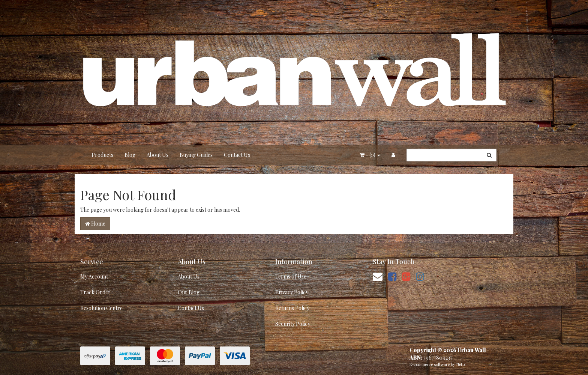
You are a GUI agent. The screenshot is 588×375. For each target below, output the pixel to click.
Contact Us (237, 155)
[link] (392, 276)
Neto (460, 364)
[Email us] (378, 276)
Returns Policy (292, 308)
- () (370, 155)
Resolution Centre (101, 308)
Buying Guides (196, 155)
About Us (157, 155)
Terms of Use (291, 276)
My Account (94, 276)
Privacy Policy (292, 292)
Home (95, 224)
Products (102, 155)
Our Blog (189, 292)
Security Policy (293, 324)
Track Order (95, 292)
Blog (130, 155)
